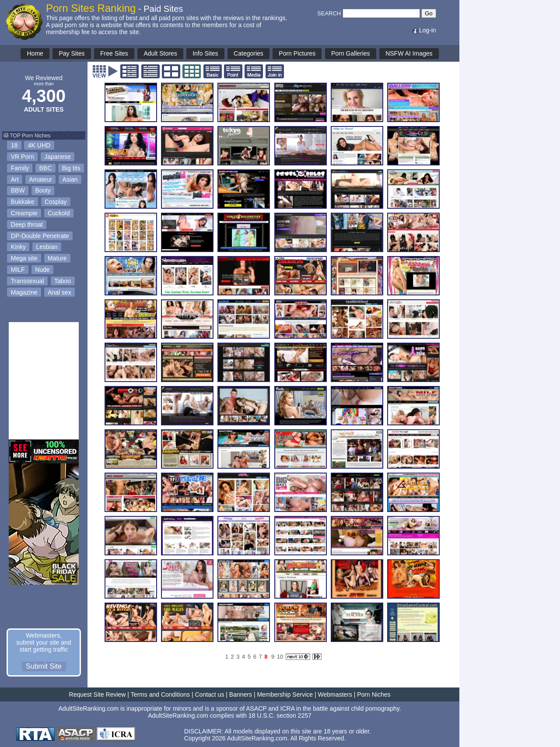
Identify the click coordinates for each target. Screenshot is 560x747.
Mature (57, 258)
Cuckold (59, 213)
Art (15, 179)
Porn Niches (374, 694)
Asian (70, 179)
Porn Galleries (351, 53)
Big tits (71, 168)
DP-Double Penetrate (40, 236)
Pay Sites (72, 53)
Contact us (209, 694)
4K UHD (39, 145)
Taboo (63, 281)
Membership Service (285, 694)
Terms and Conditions (160, 694)
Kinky (18, 247)
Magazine (24, 292)
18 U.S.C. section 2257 (280, 715)
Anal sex (59, 292)
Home (35, 53)
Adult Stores (160, 53)
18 (14, 145)
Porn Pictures (297, 53)
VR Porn (23, 157)
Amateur (40, 179)
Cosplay (56, 202)
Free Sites (114, 53)
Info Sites (205, 53)
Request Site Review (98, 694)
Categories (248, 53)
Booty (43, 190)
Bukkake (23, 202)
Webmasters (335, 694)
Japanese (58, 157)
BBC (45, 168)
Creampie (24, 213)
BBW (18, 190)
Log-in (424, 30)
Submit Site (44, 666)
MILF (18, 270)
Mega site (24, 258)
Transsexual (28, 281)
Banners (241, 694)
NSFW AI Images (409, 53)
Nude (42, 270)
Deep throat (27, 224)
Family (20, 168)
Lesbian (47, 247)
